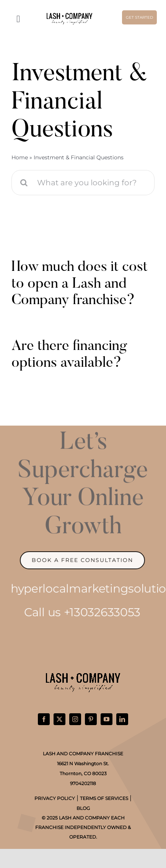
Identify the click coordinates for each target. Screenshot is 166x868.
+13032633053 (99, 612)
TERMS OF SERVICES (104, 798)
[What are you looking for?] (83, 183)
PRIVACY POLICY (55, 798)
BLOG (83, 808)
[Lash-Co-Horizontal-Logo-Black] (69, 15)
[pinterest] (91, 719)
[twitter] (59, 719)
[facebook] (44, 719)
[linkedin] (122, 719)
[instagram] (75, 719)
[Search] (24, 183)
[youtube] (107, 719)
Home (20, 157)
